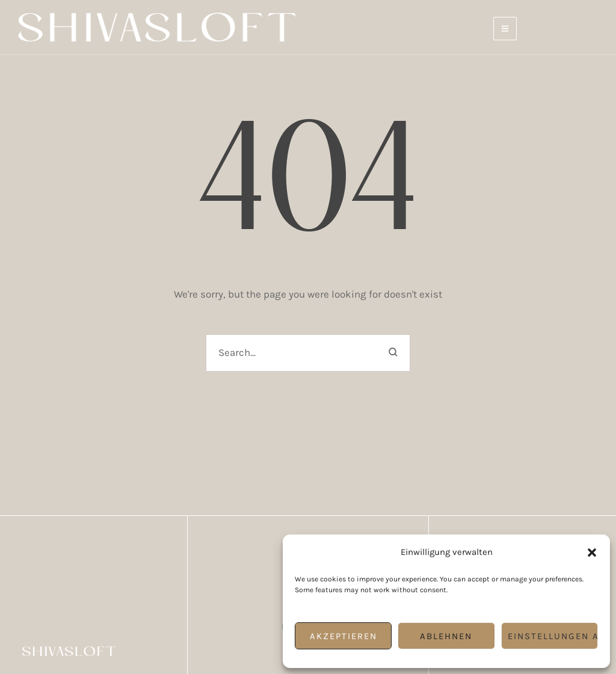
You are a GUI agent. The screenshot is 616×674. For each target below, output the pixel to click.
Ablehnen (446, 636)
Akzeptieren (343, 636)
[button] (592, 553)
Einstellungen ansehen (553, 636)
